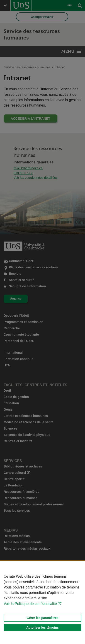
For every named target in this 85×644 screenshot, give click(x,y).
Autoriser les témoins (42, 628)
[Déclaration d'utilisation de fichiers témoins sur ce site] (42, 603)
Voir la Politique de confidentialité (30, 604)
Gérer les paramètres (42, 618)
